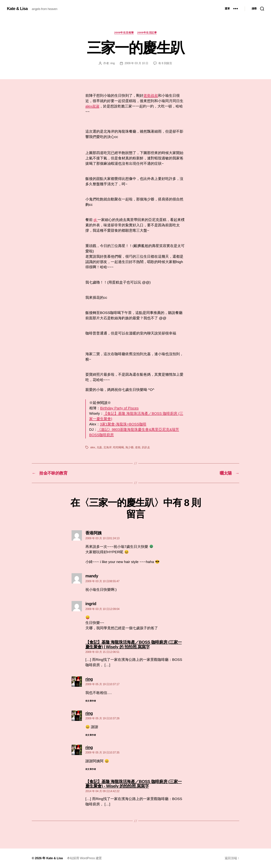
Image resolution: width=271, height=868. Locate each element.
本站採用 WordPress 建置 (84, 858)
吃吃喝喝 (118, 447)
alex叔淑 (92, 106)
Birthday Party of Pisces (119, 408)
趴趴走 (146, 447)
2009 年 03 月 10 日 (136, 63)
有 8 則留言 (165, 63)
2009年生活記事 (147, 33)
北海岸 (107, 447)
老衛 (138, 447)
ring (113, 63)
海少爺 (129, 447)
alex (93, 447)
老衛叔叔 (151, 95)
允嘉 (99, 447)
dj (96, 220)
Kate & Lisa (17, 9)
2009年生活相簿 (124, 33)
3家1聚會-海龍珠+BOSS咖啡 (123, 424)
